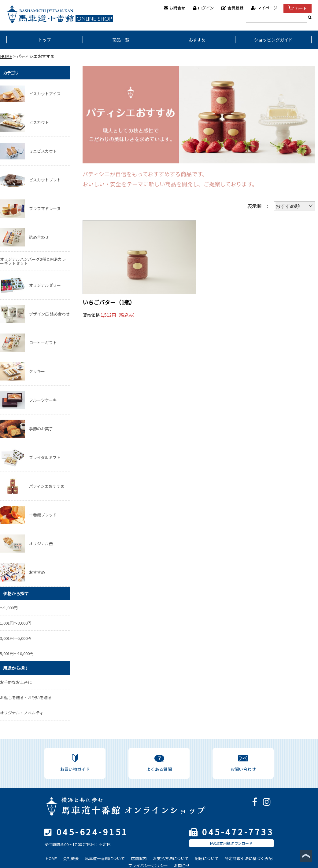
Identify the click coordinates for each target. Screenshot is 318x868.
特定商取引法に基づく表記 (249, 858)
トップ (45, 40)
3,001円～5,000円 (16, 638)
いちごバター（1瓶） (109, 302)
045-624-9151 (92, 832)
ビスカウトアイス (45, 94)
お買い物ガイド (75, 763)
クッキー (37, 371)
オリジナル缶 (41, 543)
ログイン (203, 8)
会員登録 (232, 8)
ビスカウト (39, 122)
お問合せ (175, 8)
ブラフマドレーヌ (45, 208)
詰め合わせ (39, 237)
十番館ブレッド (43, 515)
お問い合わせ (243, 763)
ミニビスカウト (43, 151)
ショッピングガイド (273, 40)
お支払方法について (171, 858)
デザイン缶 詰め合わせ (49, 314)
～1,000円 (9, 608)
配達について (207, 858)
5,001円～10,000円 (17, 653)
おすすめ (197, 40)
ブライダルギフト (45, 457)
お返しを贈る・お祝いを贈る (26, 697)
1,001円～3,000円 (16, 623)
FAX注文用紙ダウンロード (231, 843)
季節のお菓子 (41, 429)
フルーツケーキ (43, 400)
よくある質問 (159, 763)
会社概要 (71, 858)
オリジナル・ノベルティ (22, 713)
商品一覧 (121, 40)
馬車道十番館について (105, 858)
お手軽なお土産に (16, 682)
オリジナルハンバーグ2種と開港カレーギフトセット (33, 261)
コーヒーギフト (43, 343)
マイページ (264, 8)
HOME (6, 56)
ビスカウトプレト (45, 180)
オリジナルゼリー (45, 285)
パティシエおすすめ (47, 486)
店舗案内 (139, 858)
